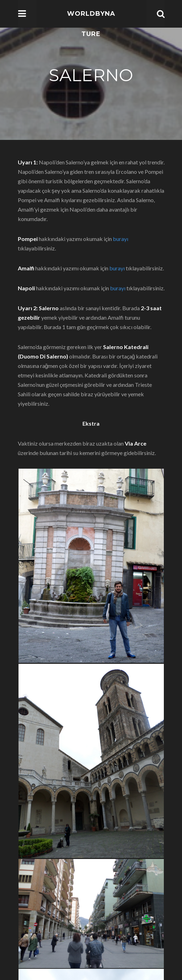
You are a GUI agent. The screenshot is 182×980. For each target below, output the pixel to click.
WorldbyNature (91, 24)
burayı (121, 239)
